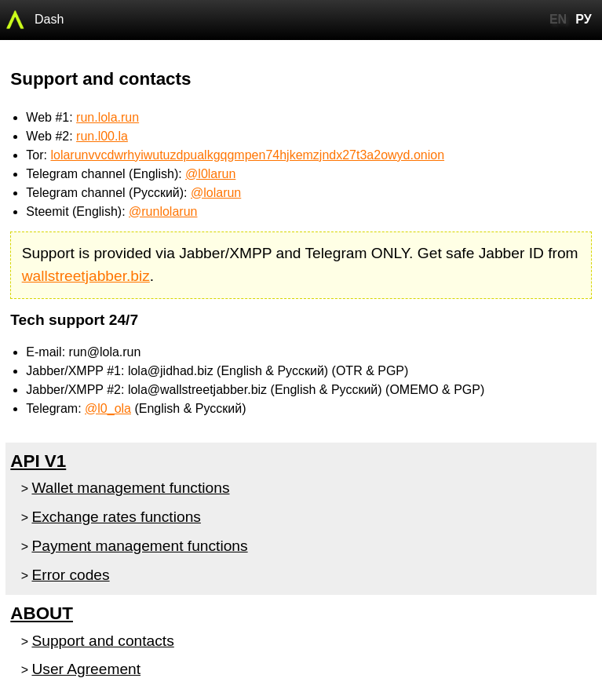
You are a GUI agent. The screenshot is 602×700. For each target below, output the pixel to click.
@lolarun (216, 193)
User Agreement (86, 669)
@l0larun (210, 174)
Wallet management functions (130, 488)
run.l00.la (102, 136)
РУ (583, 19)
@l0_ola (108, 408)
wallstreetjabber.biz (86, 276)
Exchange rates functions (116, 517)
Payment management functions (139, 546)
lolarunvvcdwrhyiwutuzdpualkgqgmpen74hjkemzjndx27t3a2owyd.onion (247, 155)
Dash (49, 19)
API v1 (38, 461)
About (42, 613)
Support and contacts (102, 641)
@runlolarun (163, 211)
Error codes (70, 575)
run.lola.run (108, 117)
